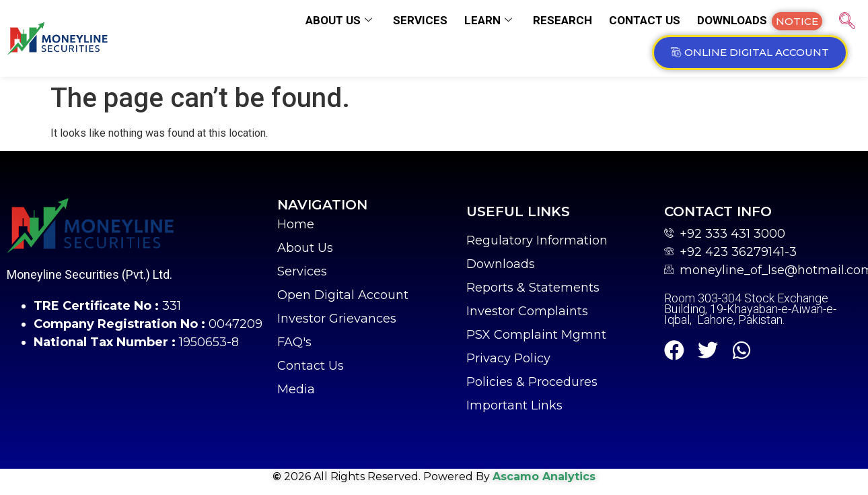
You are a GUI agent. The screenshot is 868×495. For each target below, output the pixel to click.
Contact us (645, 20)
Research (563, 20)
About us (339, 20)
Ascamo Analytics (544, 476)
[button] (797, 21)
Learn (488, 20)
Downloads (732, 20)
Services (420, 20)
